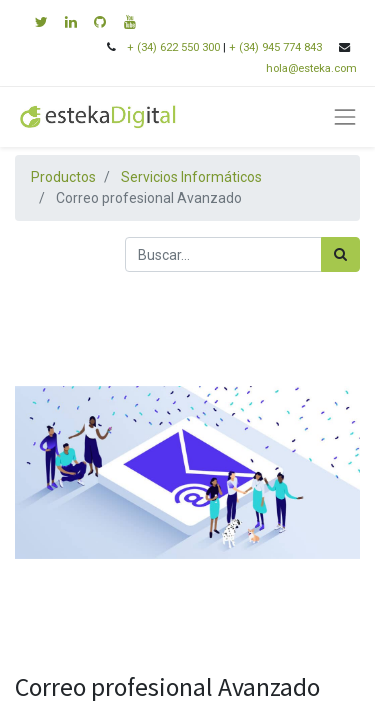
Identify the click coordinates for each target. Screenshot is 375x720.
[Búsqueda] (340, 254)
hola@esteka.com (313, 68)
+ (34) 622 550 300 (173, 47)
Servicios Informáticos (191, 177)
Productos (63, 177)
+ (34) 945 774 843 (275, 47)
